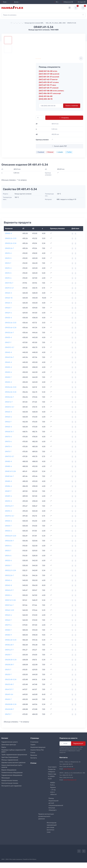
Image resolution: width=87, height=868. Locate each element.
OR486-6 (8, 486)
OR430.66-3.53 (11, 323)
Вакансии (34, 755)
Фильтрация (6, 778)
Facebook (40, 152)
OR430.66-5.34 (11, 328)
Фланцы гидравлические (10, 760)
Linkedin (60, 152)
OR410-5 (8, 258)
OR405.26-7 (9, 248)
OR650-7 (8, 699)
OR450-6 (8, 372)
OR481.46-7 (9, 476)
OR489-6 (8, 496)
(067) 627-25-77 (49, 88)
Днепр (15, 2)
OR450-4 (8, 367)
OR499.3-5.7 (10, 516)
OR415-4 (8, 268)
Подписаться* (78, 744)
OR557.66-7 (9, 605)
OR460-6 (8, 417)
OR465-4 (8, 427)
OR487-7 (8, 491)
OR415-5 (8, 273)
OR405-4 (8, 233)
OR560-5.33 (10, 610)
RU (56, 2)
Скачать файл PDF (60, 146)
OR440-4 (8, 352)
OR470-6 (8, 442)
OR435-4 (8, 337)
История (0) (81, 2)
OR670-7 (8, 714)
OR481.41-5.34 (10, 471)
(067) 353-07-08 (49, 74)
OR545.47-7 (9, 590)
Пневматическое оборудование (12, 773)
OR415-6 (8, 278)
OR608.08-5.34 (11, 660)
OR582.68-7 (9, 645)
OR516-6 (8, 556)
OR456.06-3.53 (11, 387)
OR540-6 (8, 580)
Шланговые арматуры (9, 745)
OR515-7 (8, 551)
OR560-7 (8, 620)
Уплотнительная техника (10, 783)
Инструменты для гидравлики (11, 786)
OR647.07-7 (9, 689)
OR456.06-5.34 (11, 392)
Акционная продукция (38, 747)
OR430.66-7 (9, 333)
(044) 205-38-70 (46, 99)
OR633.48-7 (9, 684)
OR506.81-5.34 (11, 536)
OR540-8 (8, 585)
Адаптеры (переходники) (10, 757)
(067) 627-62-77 (48, 79)
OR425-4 (8, 303)
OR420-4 (8, 293)
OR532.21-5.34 (10, 570)
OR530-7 (8, 566)
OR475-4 (8, 447)
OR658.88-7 (9, 709)
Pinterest (50, 152)
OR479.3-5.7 (9, 456)
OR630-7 (8, 675)
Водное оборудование (9, 770)
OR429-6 (8, 313)
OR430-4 (8, 318)
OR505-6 (8, 531)
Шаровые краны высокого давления (13, 763)
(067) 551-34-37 (49, 77)
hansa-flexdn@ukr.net (70, 780)
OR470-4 (8, 437)
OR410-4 (8, 253)
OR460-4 (8, 412)
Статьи (33, 753)
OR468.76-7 (9, 432)
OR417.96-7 (9, 283)
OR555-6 (8, 595)
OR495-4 (8, 511)
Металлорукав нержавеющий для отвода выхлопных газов (52, 827)
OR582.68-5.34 (11, 640)
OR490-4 (8, 501)
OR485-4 (8, 481)
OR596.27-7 (9, 650)
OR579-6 (8, 625)
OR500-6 (8, 521)
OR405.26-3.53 (11, 238)
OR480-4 (8, 461)
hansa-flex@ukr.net (69, 769)
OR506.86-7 (9, 541)
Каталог (5, 738)
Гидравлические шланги (10, 742)
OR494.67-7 (9, 506)
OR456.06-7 (9, 397)
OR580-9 (8, 635)
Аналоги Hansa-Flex (37, 750)
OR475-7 (8, 452)
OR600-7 (8, 655)
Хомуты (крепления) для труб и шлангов (12, 766)
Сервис (33, 745)
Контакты (34, 758)
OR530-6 (8, 561)
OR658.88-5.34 (11, 704)
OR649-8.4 (9, 694)
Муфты (4, 747)
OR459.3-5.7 (10, 407)
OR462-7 (8, 422)
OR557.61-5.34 (10, 600)
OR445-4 (8, 362)
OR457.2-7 (9, 402)
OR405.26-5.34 (11, 243)
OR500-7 (8, 526)
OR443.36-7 (9, 357)
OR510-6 (8, 546)
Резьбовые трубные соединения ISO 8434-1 (13, 751)
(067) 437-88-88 (51, 91)
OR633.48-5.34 (11, 680)
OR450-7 (8, 377)
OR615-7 (8, 670)
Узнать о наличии (72, 106)
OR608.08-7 (9, 665)
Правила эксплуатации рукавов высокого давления (46, 816)
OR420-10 (9, 298)
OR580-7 (8, 630)
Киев (4, 2)
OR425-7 (8, 308)
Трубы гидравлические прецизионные (14, 755)
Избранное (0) (68, 2)
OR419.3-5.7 (9, 288)
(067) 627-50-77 (47, 85)
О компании (34, 742)
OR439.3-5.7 (10, 347)
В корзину (64, 118)
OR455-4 (8, 382)
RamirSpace (33, 859)
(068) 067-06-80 (48, 71)
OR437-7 (8, 342)
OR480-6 (8, 466)
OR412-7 (8, 263)
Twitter (69, 152)
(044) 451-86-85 (46, 96)
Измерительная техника (10, 781)
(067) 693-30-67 (49, 82)
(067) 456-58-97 (50, 93)
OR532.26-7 (9, 575)
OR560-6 (8, 615)
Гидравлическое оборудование (12, 775)
